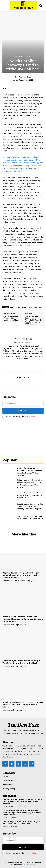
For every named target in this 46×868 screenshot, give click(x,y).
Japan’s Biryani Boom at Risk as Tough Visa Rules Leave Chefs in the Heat (30, 495)
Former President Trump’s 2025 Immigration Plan (11, 318)
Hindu (18, 307)
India (24, 307)
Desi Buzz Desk (9, 625)
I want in (23, 411)
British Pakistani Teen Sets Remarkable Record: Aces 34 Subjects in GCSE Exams (33, 320)
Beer (12, 307)
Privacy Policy (30, 417)
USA (29, 56)
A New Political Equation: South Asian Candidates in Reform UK (30, 517)
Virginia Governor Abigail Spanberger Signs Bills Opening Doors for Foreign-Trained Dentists (30, 472)
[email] (23, 404)
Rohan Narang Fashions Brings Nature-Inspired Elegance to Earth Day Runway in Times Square (30, 484)
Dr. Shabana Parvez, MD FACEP (14, 581)
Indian (30, 307)
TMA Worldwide (29, 865)
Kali (36, 307)
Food (4, 827)
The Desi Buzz (25, 77)
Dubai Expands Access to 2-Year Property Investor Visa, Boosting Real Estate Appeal (30, 506)
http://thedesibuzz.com (23, 343)
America (19, 56)
